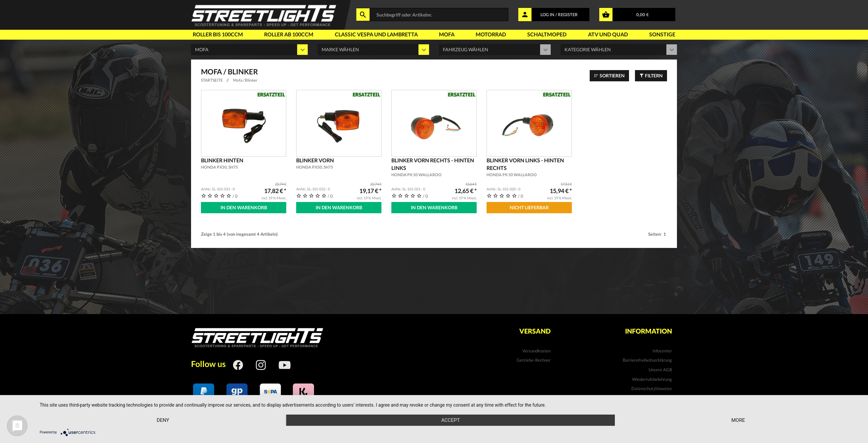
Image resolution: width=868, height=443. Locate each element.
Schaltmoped (547, 34)
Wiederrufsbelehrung (652, 379)
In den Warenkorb (244, 207)
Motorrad (491, 34)
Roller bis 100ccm (218, 34)
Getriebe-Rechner (534, 360)
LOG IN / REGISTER (559, 15)
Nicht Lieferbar (529, 207)
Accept (451, 420)
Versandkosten (536, 351)
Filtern (651, 76)
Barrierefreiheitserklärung (647, 360)
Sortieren (609, 76)
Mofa (447, 34)
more (738, 420)
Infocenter (662, 351)
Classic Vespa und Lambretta (376, 34)
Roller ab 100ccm (289, 34)
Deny (163, 420)
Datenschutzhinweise (652, 388)
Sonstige (662, 34)
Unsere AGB (660, 370)
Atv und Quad (608, 34)
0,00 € (643, 15)
